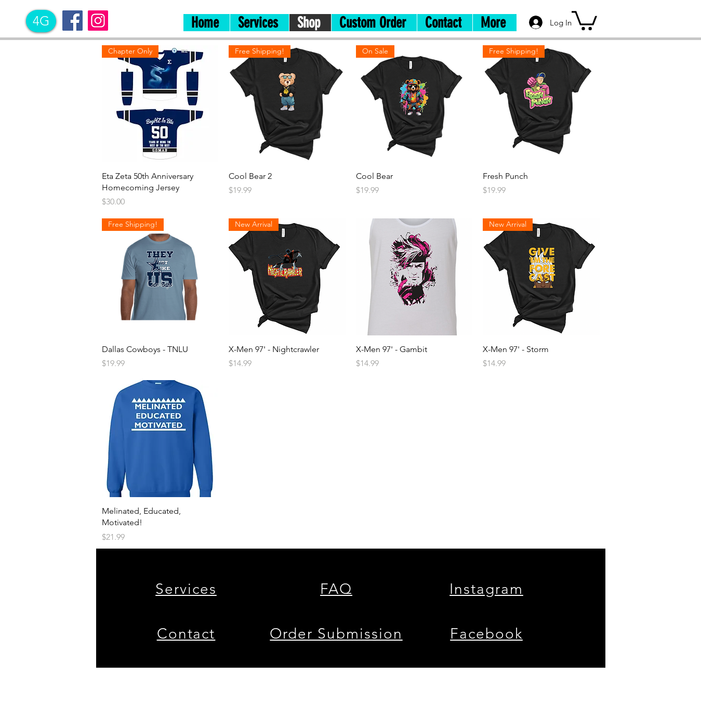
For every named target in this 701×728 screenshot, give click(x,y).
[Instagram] (98, 21)
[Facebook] (72, 21)
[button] (584, 19)
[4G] (41, 21)
